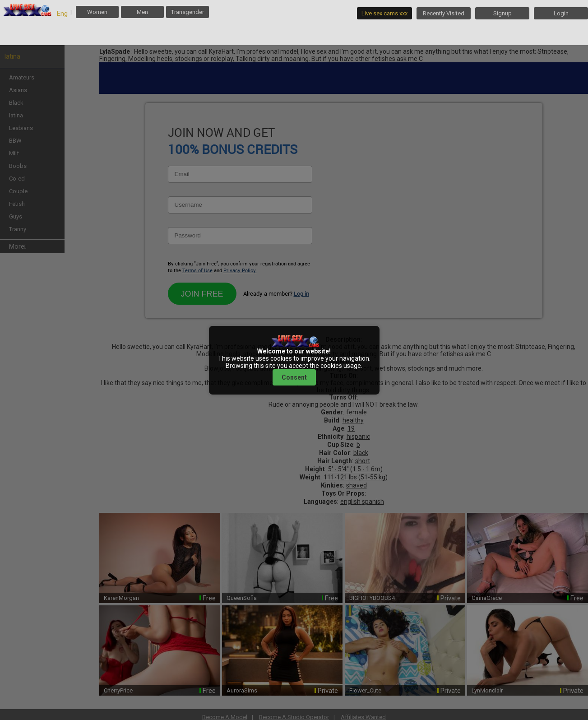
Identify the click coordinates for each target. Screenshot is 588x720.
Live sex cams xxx (384, 13)
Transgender (188, 12)
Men (142, 12)
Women (97, 12)
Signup (502, 13)
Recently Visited (444, 13)
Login (561, 13)
